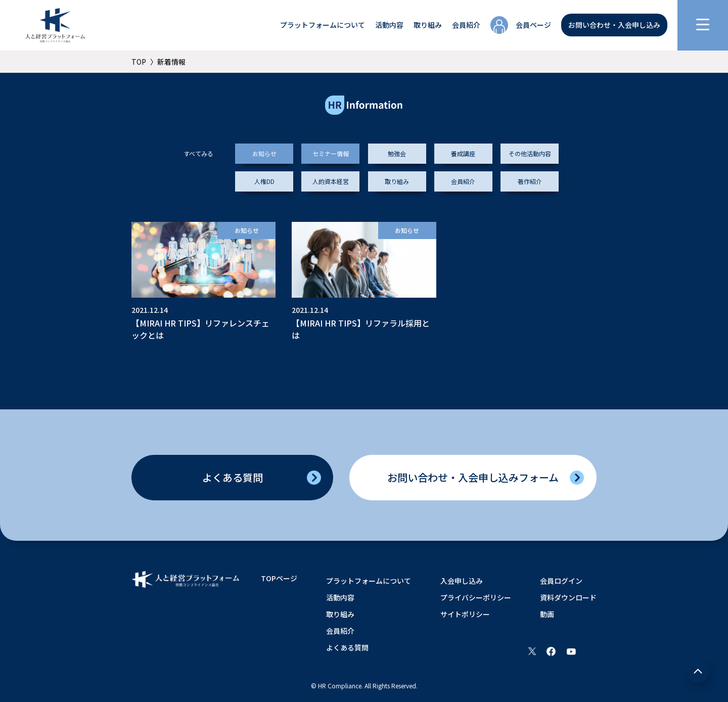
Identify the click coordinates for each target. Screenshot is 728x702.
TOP (139, 62)
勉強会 (397, 153)
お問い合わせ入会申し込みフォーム (473, 477)
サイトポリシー (465, 614)
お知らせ (264, 153)
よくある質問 (233, 477)
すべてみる (198, 153)
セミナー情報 (331, 153)
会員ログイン (561, 581)
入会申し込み (462, 581)
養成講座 (463, 153)
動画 (547, 614)
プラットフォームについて (323, 25)
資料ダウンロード (568, 597)
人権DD (264, 181)
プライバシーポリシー (476, 597)
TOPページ (279, 578)
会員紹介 (466, 25)
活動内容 (389, 25)
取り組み (428, 25)
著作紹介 (530, 181)
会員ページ (533, 25)
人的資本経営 (331, 181)
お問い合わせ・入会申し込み (614, 25)
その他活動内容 (530, 153)
